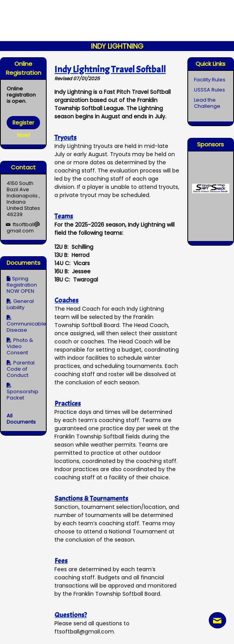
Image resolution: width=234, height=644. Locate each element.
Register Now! (23, 124)
